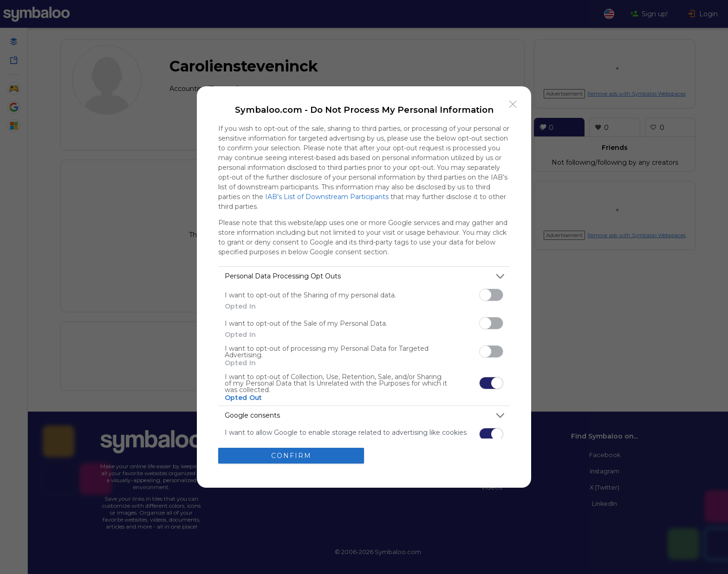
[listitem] (364, 276)
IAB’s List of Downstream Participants (327, 197)
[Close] (513, 104)
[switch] (491, 295)
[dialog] (364, 287)
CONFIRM (291, 456)
